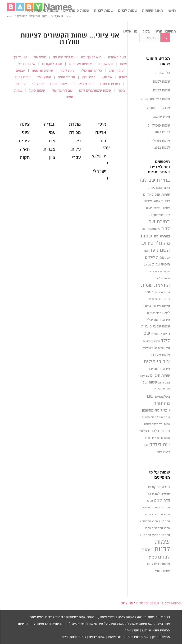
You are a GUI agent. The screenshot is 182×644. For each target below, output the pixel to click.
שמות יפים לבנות (161, 424)
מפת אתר (37, 617)
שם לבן (147, 265)
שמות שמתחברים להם (95, 91)
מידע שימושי (161, 117)
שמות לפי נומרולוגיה (156, 99)
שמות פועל (37, 91)
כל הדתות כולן (92, 71)
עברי (76, 158)
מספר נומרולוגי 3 (149, 508)
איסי (102, 124)
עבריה (50, 124)
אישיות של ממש (80, 64)
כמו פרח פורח (110, 84)
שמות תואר (150, 438)
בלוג (65, 637)
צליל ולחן (88, 77)
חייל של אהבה (84, 84)
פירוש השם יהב (159, 369)
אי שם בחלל (27, 64)
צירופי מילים (157, 362)
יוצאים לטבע (161, 494)
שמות (154, 215)
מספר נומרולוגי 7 (161, 528)
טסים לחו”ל (23, 77)
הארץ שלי (44, 77)
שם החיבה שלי (62, 91)
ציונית (24, 141)
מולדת (75, 124)
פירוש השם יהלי (159, 320)
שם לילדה (160, 445)
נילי (78, 141)
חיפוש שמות (161, 264)
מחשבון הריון (161, 637)
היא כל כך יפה (91, 57)
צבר (52, 141)
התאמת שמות (155, 285)
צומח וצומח (59, 84)
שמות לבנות (161, 82)
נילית (76, 149)
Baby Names (172, 603)
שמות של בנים (160, 355)
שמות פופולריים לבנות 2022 (159, 144)
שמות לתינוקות (138, 637)
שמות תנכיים (160, 376)
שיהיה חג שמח (42, 71)
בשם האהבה (117, 57)
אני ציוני (38, 84)
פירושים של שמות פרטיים (156, 417)
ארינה (101, 133)
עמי (52, 133)
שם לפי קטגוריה (159, 108)
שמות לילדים (155, 258)
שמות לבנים (162, 90)
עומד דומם (116, 71)
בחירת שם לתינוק (160, 334)
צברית (49, 149)
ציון (52, 158)
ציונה (25, 124)
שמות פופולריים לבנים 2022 (159, 129)
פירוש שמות (116, 637)
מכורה (75, 133)
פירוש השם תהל (161, 293)
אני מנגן (107, 77)
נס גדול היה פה (64, 57)
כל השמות (163, 73)
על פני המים (66, 77)
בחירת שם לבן (155, 180)
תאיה (25, 149)
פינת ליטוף (67, 71)
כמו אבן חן (106, 64)
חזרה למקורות (52, 64)
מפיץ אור (40, 57)
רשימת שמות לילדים (159, 188)
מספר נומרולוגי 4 (161, 515)
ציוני (26, 133)
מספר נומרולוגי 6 (149, 521)
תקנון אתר (132, 630)
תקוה (25, 158)
